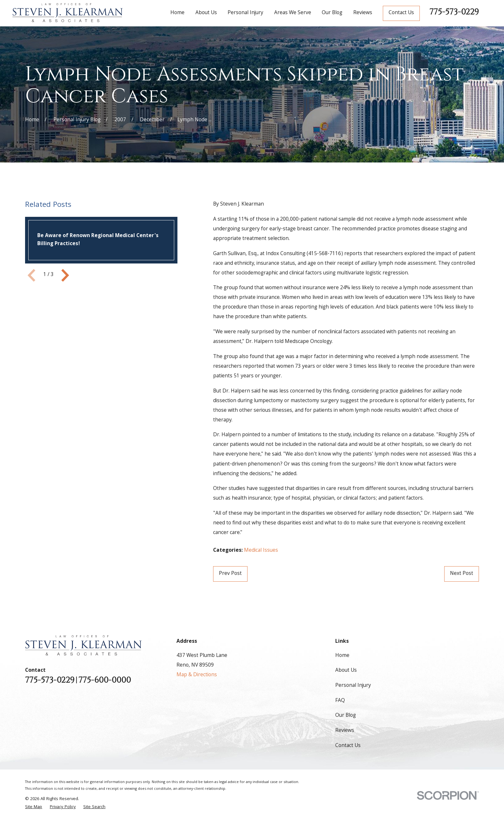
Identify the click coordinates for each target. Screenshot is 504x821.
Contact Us (401, 13)
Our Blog (346, 716)
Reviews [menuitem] (363, 13)
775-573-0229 (454, 12)
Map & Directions (197, 675)
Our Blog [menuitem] (332, 13)
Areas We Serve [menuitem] (293, 13)
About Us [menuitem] (206, 13)
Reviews (345, 731)
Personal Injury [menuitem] (245, 13)
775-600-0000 (105, 680)
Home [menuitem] (177, 13)
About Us (346, 671)
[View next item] (65, 275)
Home (342, 656)
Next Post (462, 574)
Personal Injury (353, 686)
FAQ (340, 701)
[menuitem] (34, 807)
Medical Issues (261, 551)
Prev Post (230, 574)
